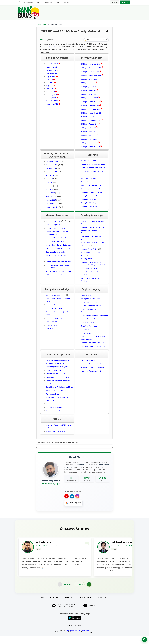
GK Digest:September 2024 (91, 75)
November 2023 (52, 104)
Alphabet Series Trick (89, 175)
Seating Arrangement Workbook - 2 (94, 168)
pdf (61, 442)
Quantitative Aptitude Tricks (57, 374)
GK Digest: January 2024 (90, 105)
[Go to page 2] (67, 592)
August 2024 (51, 77)
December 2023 (52, 101)
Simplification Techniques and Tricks (60, 387)
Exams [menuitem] (37, 2)
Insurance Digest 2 (88, 360)
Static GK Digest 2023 (54, 225)
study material (73, 442)
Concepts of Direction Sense (91, 192)
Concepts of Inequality (89, 196)
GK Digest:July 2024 (88, 83)
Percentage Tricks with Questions (59, 367)
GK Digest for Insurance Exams (92, 367)
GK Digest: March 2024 (89, 98)
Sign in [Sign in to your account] (115, 2)
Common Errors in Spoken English (94, 346)
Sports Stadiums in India (55, 252)
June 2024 (50, 83)
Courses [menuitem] (66, 2)
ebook (45, 24)
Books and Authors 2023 (55, 228)
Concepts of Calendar (54, 407)
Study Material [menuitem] (48, 2)
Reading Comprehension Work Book (94, 315)
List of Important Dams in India (58, 248)
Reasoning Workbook (89, 161)
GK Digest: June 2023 (89, 131)
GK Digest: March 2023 (89, 143)
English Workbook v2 (89, 302)
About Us (54, 605)
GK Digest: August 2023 (90, 124)
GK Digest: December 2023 (91, 109)
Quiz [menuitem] (58, 2)
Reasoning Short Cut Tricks (91, 189)
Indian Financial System (90, 268)
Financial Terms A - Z (88, 249)
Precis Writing (86, 295)
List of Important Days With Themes (60, 262)
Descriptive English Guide (90, 299)
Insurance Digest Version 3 (91, 364)
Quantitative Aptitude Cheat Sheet (59, 377)
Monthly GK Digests (53, 221)
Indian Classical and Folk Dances (58, 245)
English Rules (86, 333)
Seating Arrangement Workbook (93, 164)
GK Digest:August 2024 (89, 79)
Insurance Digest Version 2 (91, 371)
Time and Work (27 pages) (56, 390)
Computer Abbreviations (55, 305)
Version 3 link (59, 363)
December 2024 (52, 64)
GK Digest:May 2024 (88, 90)
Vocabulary (85, 329)
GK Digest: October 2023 (90, 116)
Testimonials (85, 605)
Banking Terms (86, 259)
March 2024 (50, 92)
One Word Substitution (89, 326)
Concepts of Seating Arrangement (94, 203)
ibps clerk (49, 442)
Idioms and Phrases (88, 322)
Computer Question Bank (56, 295)
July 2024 (49, 80)
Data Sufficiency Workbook (91, 185)
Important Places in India (56, 241)
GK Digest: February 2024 (90, 102)
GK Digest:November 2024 (91, 68)
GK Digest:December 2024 (91, 64)
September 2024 (52, 74)
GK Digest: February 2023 (90, 147)
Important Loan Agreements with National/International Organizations (93, 230)
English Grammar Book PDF (91, 306)
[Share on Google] (96, 40)
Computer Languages (54, 308)
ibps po (56, 442)
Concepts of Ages (53, 404)
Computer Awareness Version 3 (58, 318)
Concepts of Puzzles (88, 199)
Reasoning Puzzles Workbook (92, 171)
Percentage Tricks (53, 394)
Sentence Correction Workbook (92, 343)
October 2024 (51, 70)
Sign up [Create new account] (125, 2)
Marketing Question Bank (56, 431)
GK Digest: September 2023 (91, 120)
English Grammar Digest (90, 319)
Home (39, 24)
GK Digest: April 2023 (89, 139)
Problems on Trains (53, 370)
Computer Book (52, 322)
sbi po (65, 442)
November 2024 (52, 67)
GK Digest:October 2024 (90, 72)
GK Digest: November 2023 (91, 113)
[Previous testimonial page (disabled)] (60, 592)
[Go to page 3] (70, 592)
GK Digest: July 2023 (88, 128)
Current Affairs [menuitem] (28, 2)
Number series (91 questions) (57, 411)
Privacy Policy (103, 605)
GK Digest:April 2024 (89, 94)
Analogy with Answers (89, 178)
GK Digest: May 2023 (88, 135)
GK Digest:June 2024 (89, 87)
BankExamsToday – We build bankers (78, 638)
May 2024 (50, 86)
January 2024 (51, 98)
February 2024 (52, 95)
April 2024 (50, 89)
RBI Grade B (50, 47)
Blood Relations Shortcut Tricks (92, 182)
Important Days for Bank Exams (58, 238)
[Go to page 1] (65, 592)
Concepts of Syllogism (89, 206)
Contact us (69, 605)
